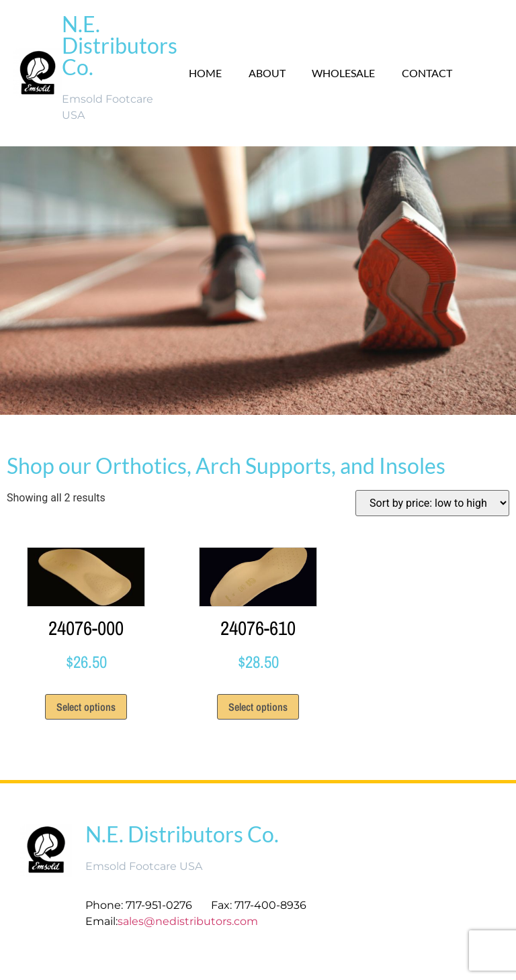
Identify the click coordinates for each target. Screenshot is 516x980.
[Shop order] (432, 503)
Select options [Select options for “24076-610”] (258, 707)
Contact (427, 73)
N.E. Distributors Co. (120, 45)
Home (205, 73)
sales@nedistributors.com (189, 921)
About (266, 73)
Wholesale (343, 73)
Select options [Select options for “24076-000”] (86, 707)
